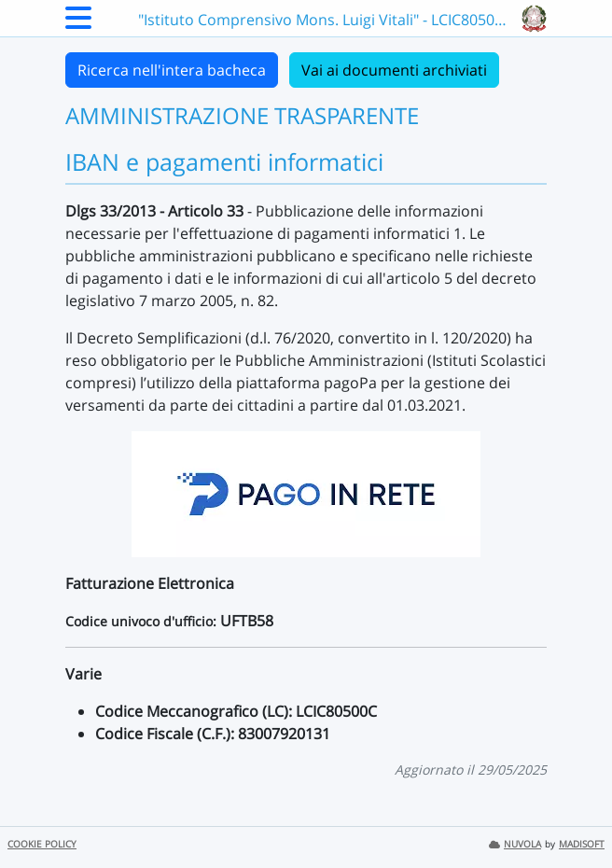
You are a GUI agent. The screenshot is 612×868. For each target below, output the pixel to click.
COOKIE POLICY (42, 844)
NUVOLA (515, 844)
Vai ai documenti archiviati (394, 70)
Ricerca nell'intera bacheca (172, 70)
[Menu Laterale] (78, 23)
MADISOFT (582, 844)
